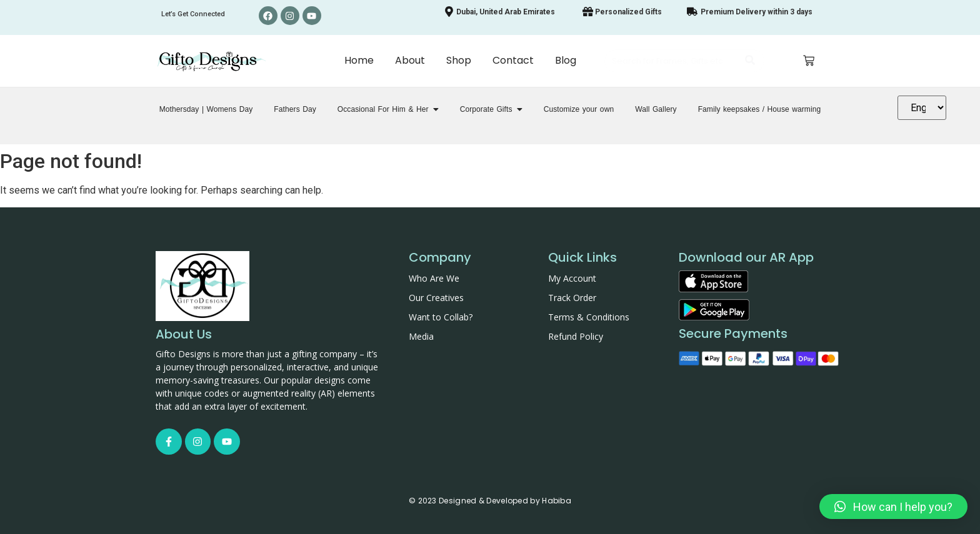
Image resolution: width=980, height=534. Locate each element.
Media (421, 336)
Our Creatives (436, 298)
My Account (572, 278)
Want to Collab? (441, 317)
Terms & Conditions (589, 317)
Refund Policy (576, 336)
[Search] (672, 61)
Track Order (572, 298)
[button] (893, 507)
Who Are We (434, 278)
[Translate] (922, 108)
